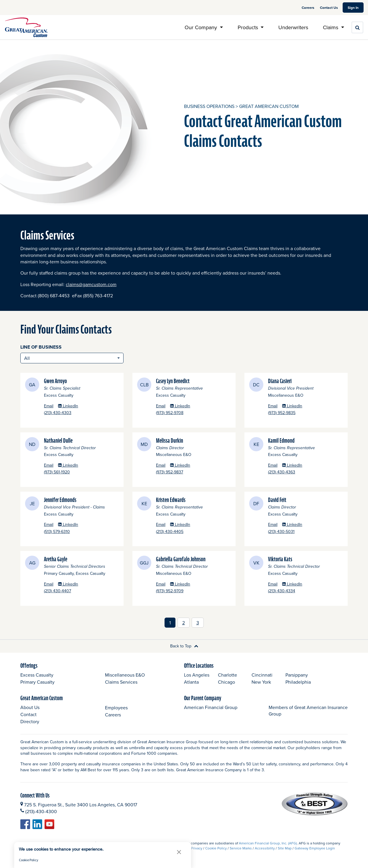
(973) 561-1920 (73, 472)
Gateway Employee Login (315, 848)
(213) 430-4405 (186, 532)
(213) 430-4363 (298, 472)
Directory (30, 721)
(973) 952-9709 (186, 591)
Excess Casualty (37, 675)
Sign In (356, 7)
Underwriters (293, 27)
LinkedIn (68, 406)
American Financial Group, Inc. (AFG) (268, 843)
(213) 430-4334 (298, 591)
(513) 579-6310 (73, 532)
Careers (308, 8)
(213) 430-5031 (298, 532)
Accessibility (265, 848)
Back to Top (184, 646)
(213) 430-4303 (74, 413)
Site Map (285, 848)
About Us (30, 707)
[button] (179, 852)
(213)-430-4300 (41, 811)
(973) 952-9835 (298, 413)
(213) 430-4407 (74, 591)
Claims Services (121, 682)
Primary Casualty (37, 682)
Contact (28, 714)
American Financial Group (211, 707)
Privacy (197, 848)
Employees (116, 708)
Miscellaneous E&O (125, 675)
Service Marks (241, 848)
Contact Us (329, 8)
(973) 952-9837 (186, 472)
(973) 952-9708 (186, 413)
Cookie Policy (216, 848)
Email (49, 406)
